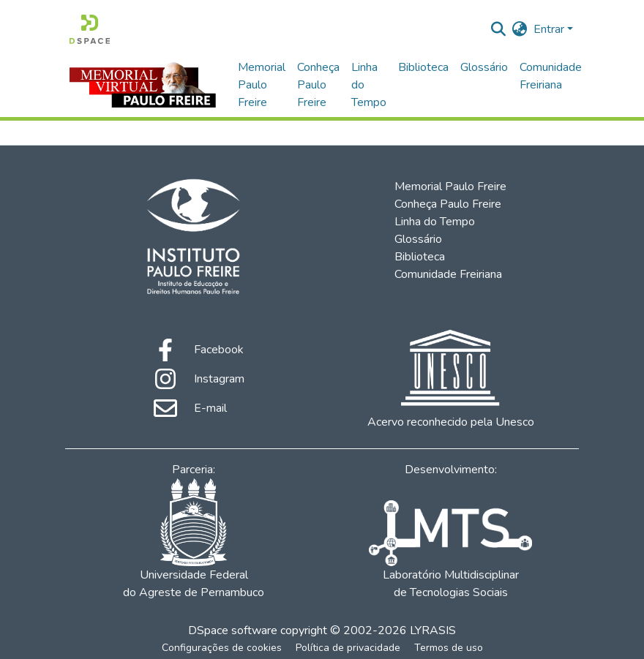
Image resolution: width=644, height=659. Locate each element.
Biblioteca (423, 67)
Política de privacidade (348, 648)
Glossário (484, 67)
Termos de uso (449, 648)
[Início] (90, 29)
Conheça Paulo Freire (318, 85)
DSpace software (233, 630)
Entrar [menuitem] (549, 29)
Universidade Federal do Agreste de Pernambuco (194, 539)
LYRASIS (433, 630)
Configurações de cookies (222, 648)
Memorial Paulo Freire (262, 85)
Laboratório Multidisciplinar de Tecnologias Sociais (450, 550)
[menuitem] (520, 29)
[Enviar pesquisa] (499, 29)
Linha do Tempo (369, 85)
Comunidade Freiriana (551, 76)
